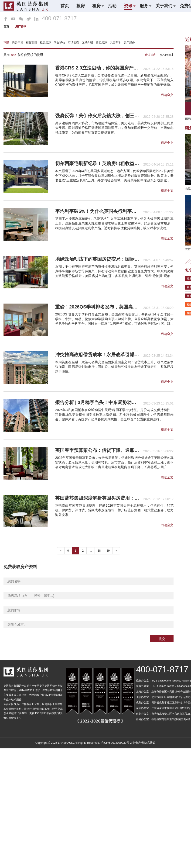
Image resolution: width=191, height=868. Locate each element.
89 (108, 551)
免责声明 (138, 743)
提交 (162, 639)
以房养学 (115, 42)
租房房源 (45, 42)
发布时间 (167, 55)
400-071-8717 (59, 18)
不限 (6, 42)
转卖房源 (101, 42)
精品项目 (31, 42)
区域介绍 (87, 42)
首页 (65, 6)
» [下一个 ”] (116, 551)
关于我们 (164, 6)
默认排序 (150, 55)
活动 (112, 6)
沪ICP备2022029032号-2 (116, 743)
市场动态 (73, 42)
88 (99, 551)
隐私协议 (150, 743)
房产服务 (129, 42)
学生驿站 (59, 42)
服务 (144, 6)
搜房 (81, 6)
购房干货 (17, 42)
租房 (96, 6)
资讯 (128, 6)
